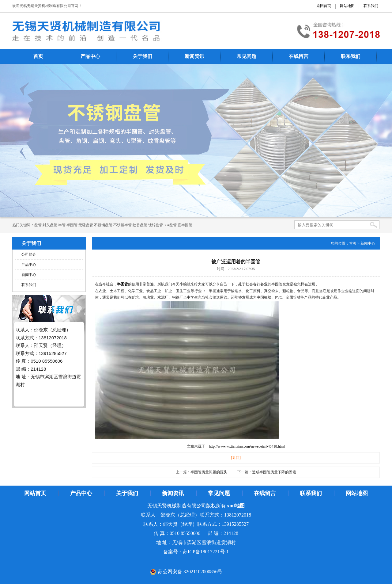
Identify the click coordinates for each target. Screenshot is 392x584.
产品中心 (90, 56)
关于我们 (142, 56)
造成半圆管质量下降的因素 (274, 472)
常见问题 (247, 56)
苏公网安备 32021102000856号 (190, 572)
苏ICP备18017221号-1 (206, 552)
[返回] (236, 458)
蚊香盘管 (140, 225)
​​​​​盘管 (38, 225)
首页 (38, 56)
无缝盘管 (86, 225)
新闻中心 (29, 275)
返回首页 (324, 6)
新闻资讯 (194, 56)
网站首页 (35, 493)
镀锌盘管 (156, 225)
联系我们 (371, 6)
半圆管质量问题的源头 (209, 472)
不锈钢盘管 (103, 225)
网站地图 (347, 6)
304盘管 (170, 225)
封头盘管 (50, 225)
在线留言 (299, 56)
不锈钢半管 (123, 225)
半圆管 (72, 225)
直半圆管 (185, 225)
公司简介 (29, 254)
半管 (62, 225)
